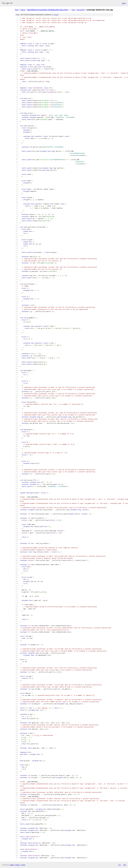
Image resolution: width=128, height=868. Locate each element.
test (73, 10)
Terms (23, 865)
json (124, 865)
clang (23, 10)
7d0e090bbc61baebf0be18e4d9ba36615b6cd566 (47, 10)
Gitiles (12, 865)
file (56, 15)
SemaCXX (81, 10)
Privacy (17, 865)
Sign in (124, 3)
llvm (17, 10)
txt (120, 865)
